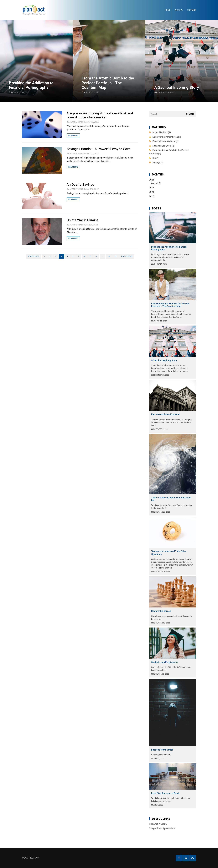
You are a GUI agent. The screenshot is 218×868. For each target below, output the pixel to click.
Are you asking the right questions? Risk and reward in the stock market (100, 115)
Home (168, 10)
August (155, 183)
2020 (152, 196)
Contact (192, 10)
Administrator (77, 122)
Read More (73, 135)
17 (116, 256)
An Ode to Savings (80, 185)
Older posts (127, 256)
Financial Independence (165, 141)
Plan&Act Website (158, 824)
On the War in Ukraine (83, 220)
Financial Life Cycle (163, 146)
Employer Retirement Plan (167, 137)
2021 (152, 192)
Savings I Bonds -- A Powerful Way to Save (99, 149)
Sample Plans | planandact (162, 828)
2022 (152, 188)
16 (109, 256)
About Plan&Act (162, 132)
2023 (172, 182)
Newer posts (34, 256)
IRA (156, 158)
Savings (158, 162)
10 (96, 256)
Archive (179, 10)
